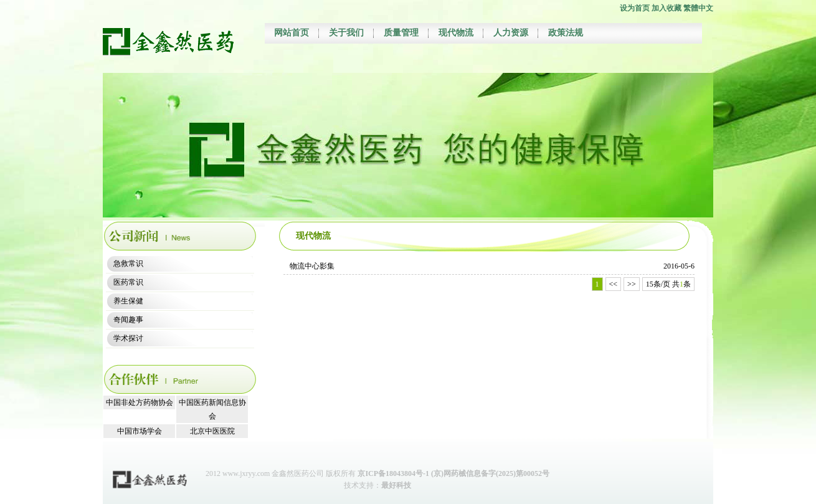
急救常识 (128, 264)
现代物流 (456, 33)
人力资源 (511, 33)
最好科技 (396, 485)
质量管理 (401, 33)
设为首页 (635, 8)
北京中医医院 (212, 431)
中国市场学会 (140, 431)
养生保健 (128, 301)
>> (632, 284)
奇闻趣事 (128, 320)
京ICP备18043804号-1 (393, 473)
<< (614, 284)
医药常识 (128, 282)
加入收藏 (667, 8)
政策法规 (566, 33)
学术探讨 (128, 338)
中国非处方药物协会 (140, 402)
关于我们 (346, 33)
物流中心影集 (312, 266)
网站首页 (292, 33)
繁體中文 (698, 8)
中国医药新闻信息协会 (212, 409)
